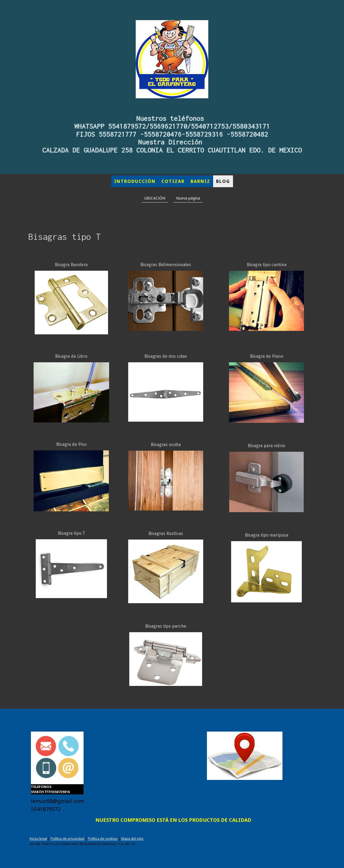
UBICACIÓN (155, 198)
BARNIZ (200, 181)
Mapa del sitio (132, 838)
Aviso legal (38, 838)
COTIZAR (173, 181)
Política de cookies (103, 838)
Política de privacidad (67, 838)
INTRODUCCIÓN (135, 181)
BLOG (223, 181)
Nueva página (188, 198)
